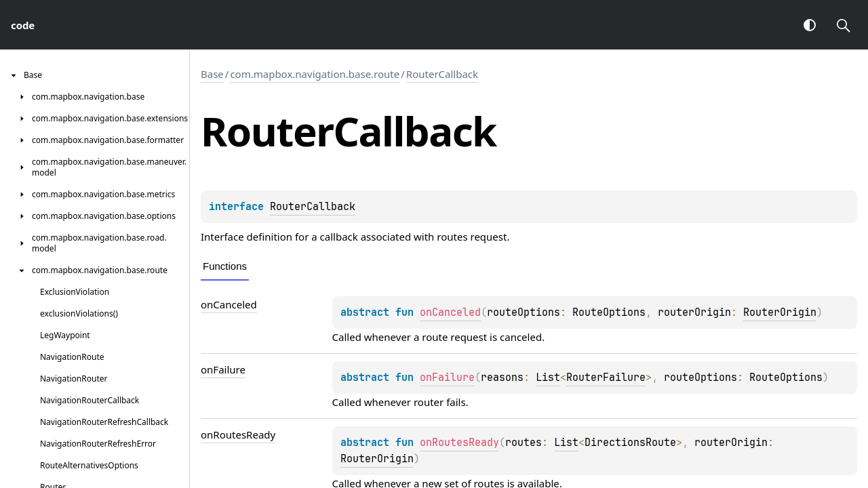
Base (212, 74)
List (548, 378)
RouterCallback (442, 74)
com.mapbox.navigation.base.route (315, 74)
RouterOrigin (780, 312)
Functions (225, 266)
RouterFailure (606, 378)
